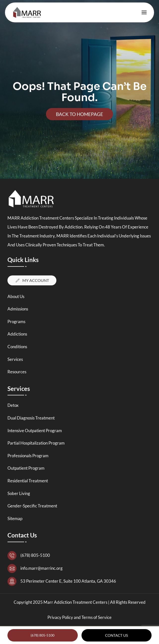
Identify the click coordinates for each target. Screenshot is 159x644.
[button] (144, 12)
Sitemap (15, 518)
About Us (16, 296)
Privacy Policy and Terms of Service (79, 617)
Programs (16, 322)
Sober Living (19, 493)
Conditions (17, 347)
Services (15, 359)
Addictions (17, 334)
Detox (13, 405)
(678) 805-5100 (42, 635)
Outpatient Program (26, 468)
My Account (32, 280)
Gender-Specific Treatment (32, 506)
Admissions (18, 309)
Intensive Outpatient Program (35, 431)
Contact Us (117, 635)
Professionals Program (28, 456)
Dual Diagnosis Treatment (31, 418)
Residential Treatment (28, 481)
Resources (17, 372)
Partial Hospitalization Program (36, 443)
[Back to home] (28, 12)
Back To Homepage (79, 114)
